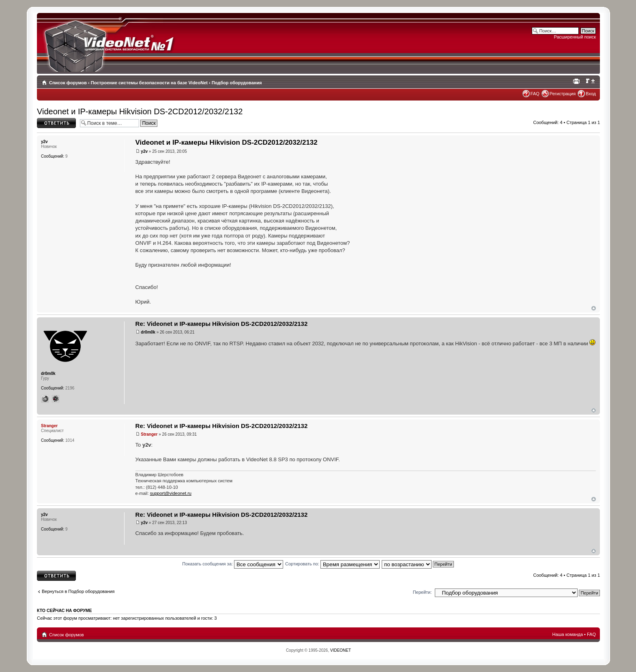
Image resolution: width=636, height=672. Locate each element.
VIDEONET (341, 650)
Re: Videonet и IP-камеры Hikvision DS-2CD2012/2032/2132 (222, 324)
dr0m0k (148, 332)
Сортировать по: (332, 564)
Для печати (578, 81)
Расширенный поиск (575, 37)
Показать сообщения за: (233, 564)
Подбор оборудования (237, 83)
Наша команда (568, 634)
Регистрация (563, 94)
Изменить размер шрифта (590, 81)
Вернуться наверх (594, 308)
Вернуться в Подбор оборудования (78, 591)
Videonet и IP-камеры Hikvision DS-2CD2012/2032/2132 (140, 111)
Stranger (149, 434)
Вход (591, 94)
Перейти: (422, 592)
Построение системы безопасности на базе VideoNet (149, 83)
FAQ (535, 94)
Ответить (56, 123)
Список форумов (68, 83)
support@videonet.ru (171, 493)
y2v (144, 151)
